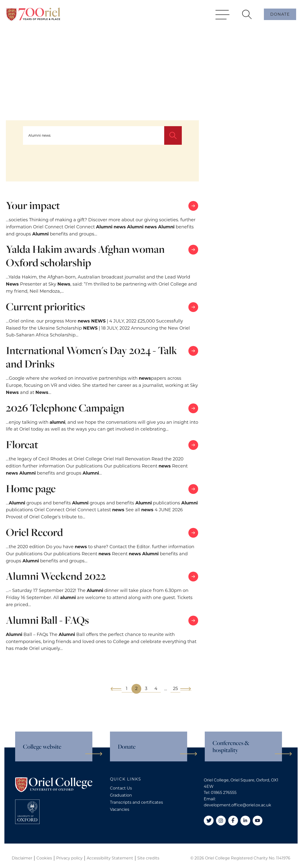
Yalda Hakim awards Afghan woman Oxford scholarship (85, 256)
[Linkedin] (245, 821)
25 (175, 689)
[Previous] (116, 689)
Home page (31, 488)
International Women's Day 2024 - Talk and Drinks (92, 357)
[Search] (173, 135)
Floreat (22, 444)
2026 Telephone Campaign (65, 408)
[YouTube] (258, 821)
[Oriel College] (33, 22)
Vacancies (120, 809)
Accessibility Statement (110, 858)
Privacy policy (69, 858)
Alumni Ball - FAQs (47, 620)
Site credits (148, 858)
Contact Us (121, 788)
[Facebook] (233, 821)
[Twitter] (209, 821)
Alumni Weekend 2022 (56, 576)
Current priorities (45, 306)
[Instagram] (221, 821)
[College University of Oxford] (27, 812)
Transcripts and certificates (136, 802)
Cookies (44, 858)
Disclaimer (22, 858)
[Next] (186, 689)
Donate (280, 22)
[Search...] (94, 135)
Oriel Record (34, 532)
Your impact (33, 205)
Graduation (121, 795)
